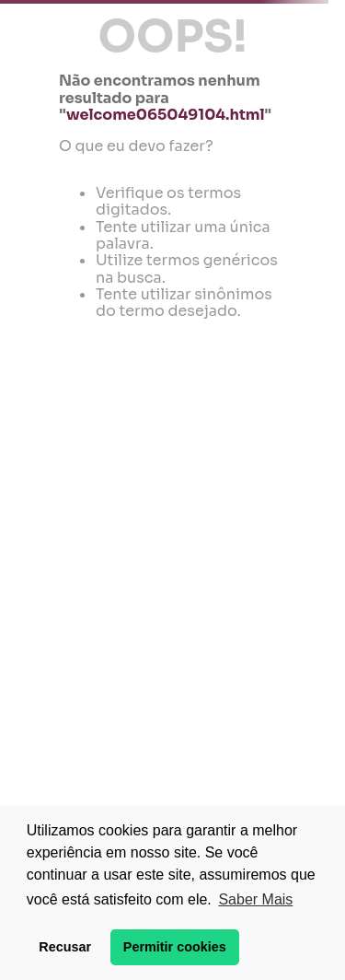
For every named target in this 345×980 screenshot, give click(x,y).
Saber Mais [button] (255, 899)
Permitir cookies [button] (175, 947)
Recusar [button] (65, 947)
